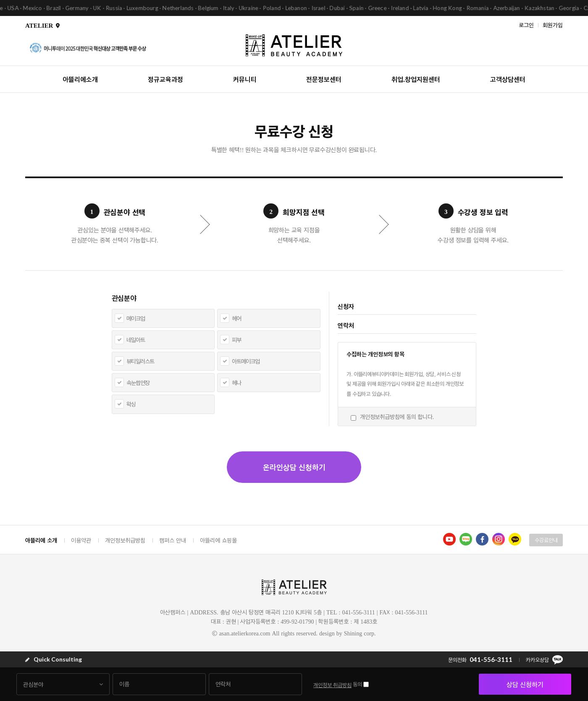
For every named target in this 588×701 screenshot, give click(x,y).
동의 (357, 684)
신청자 (346, 306)
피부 (236, 340)
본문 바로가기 (0, 0)
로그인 (526, 25)
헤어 (236, 318)
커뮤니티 (245, 79)
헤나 (236, 383)
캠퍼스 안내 (173, 540)
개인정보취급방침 (125, 540)
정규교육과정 (165, 79)
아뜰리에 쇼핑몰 (218, 540)
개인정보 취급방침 (332, 685)
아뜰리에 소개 (41, 540)
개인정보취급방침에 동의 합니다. (397, 417)
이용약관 (81, 540)
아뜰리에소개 (80, 79)
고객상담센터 (508, 79)
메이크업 (136, 318)
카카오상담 (544, 660)
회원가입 (553, 25)
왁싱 (131, 404)
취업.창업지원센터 (416, 79)
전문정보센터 (324, 79)
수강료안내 (546, 540)
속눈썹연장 (138, 383)
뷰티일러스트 (140, 361)
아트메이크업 (246, 361)
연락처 (346, 325)
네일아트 (136, 340)
